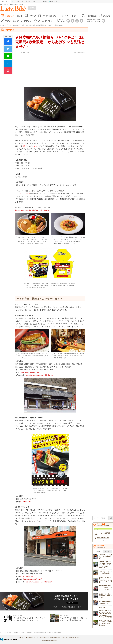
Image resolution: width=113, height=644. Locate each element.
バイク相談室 (91, 16)
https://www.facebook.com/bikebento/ (39, 375)
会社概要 (30, 638)
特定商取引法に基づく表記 (60, 638)
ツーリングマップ (45, 21)
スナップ (32, 16)
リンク (8, 21)
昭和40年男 (53, 1)
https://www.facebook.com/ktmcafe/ (39, 582)
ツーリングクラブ (24, 21)
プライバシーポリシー (42, 638)
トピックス (10, 16)
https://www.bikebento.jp (30, 372)
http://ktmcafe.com (26, 576)
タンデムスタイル (18, 1)
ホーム (2, 25)
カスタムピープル (31, 1)
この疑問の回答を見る (103, 538)
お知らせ (106, 16)
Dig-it (23, 638)
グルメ (27, 52)
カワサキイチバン (43, 1)
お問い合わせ (75, 638)
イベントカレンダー (50, 16)
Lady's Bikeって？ (32, 8)
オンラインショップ (23, 193)
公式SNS (61, 21)
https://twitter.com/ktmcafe (33, 579)
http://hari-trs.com (26, 502)
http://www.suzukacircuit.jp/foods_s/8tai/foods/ (32, 210)
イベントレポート (72, 16)
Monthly (107, 551)
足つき (19, 16)
